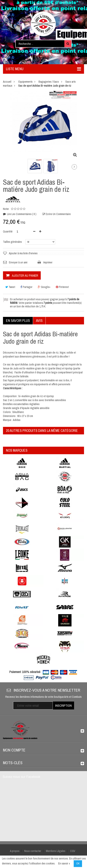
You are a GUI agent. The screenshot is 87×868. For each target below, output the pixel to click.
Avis (39, 321)
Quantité (8, 231)
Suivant (74, 167)
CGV (73, 851)
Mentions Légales (56, 851)
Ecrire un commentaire (58, 214)
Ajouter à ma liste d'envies (23, 253)
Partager (26, 287)
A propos (15, 851)
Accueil (7, 82)
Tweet (10, 287)
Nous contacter (33, 851)
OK (78, 863)
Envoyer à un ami (18, 262)
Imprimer (48, 262)
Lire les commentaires (21, 214)
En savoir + (64, 863)
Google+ (44, 287)
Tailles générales (13, 242)
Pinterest (62, 287)
